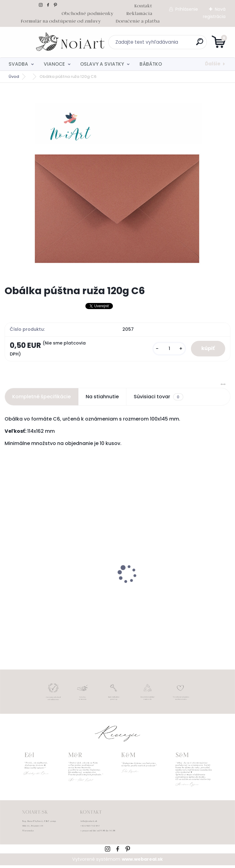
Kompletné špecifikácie (41, 400)
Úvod (14, 77)
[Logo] (42, 42)
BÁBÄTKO (151, 64)
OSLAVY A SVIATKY (102, 64)
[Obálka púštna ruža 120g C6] (118, 184)
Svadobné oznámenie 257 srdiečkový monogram (53, 594)
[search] (191, 44)
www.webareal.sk (142, 862)
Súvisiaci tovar (158, 400)
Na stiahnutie (102, 400)
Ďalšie (213, 64)
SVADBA (18, 64)
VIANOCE (54, 64)
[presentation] (9, 567)
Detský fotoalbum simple (154, 591)
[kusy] (165, 350)
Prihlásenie (187, 9)
